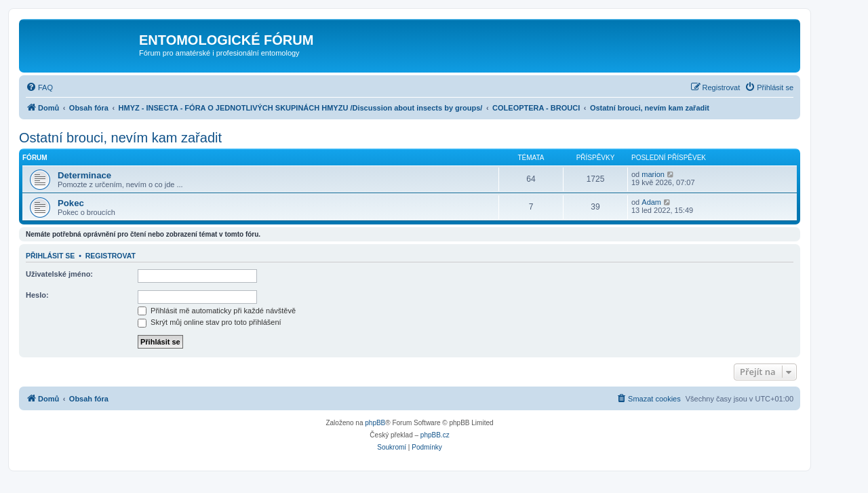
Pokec (71, 203)
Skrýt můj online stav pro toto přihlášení (210, 322)
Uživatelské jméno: (59, 274)
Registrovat (111, 256)
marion (653, 174)
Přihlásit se (50, 256)
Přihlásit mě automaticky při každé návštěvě (217, 311)
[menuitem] (39, 87)
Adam (651, 202)
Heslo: (37, 295)
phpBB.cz (435, 435)
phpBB (375, 423)
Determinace (84, 175)
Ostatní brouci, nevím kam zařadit (120, 138)
